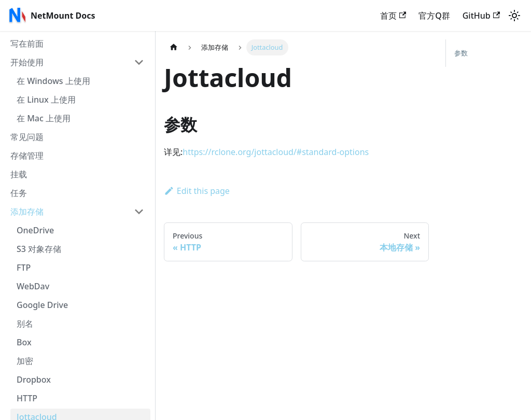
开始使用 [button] (27, 62)
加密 (25, 361)
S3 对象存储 (39, 249)
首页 (393, 16)
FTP (24, 268)
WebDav (33, 286)
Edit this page (197, 191)
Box (24, 342)
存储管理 (27, 156)
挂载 (19, 174)
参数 (461, 53)
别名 (25, 324)
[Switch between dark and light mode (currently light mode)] (514, 16)
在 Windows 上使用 (53, 81)
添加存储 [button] (27, 212)
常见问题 (27, 137)
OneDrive (35, 230)
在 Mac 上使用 (44, 118)
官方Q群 (434, 16)
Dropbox (34, 380)
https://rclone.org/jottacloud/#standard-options (276, 152)
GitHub (481, 16)
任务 (19, 193)
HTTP (27, 398)
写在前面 (27, 44)
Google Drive (42, 305)
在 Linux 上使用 (46, 100)
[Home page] (174, 47)
